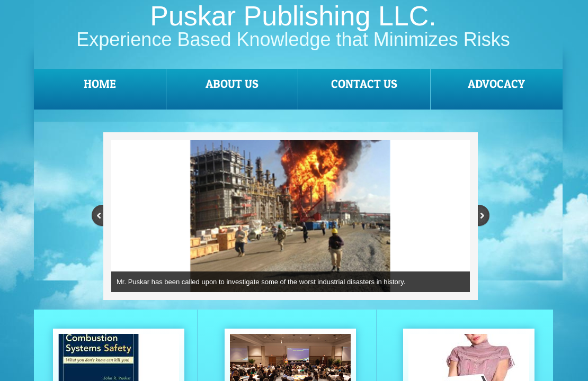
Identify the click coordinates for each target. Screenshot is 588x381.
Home (100, 84)
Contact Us (364, 84)
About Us (232, 84)
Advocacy (496, 84)
